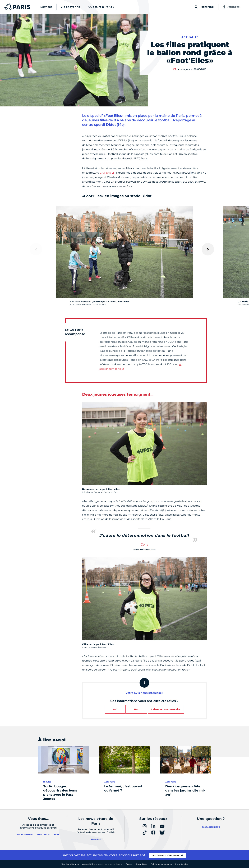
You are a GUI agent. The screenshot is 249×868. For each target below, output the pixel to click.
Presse (129, 864)
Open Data (142, 864)
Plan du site (182, 864)
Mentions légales (70, 864)
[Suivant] (208, 249)
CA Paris (105, 173)
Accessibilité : (102, 864)
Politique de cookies (161, 864)
